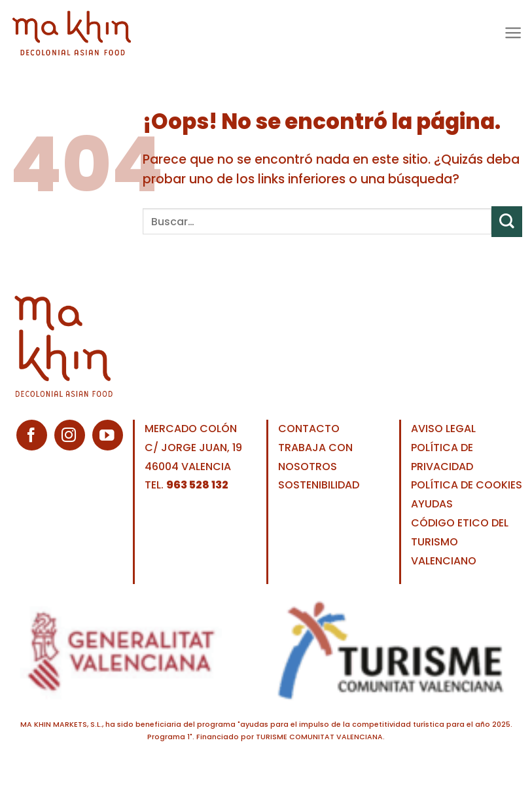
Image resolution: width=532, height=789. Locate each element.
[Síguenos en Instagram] (70, 435)
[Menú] (513, 32)
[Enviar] (507, 222)
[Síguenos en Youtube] (108, 435)
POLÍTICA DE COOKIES (467, 485)
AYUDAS (432, 504)
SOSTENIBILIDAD (319, 485)
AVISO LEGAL (443, 429)
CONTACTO (309, 429)
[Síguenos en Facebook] (32, 435)
